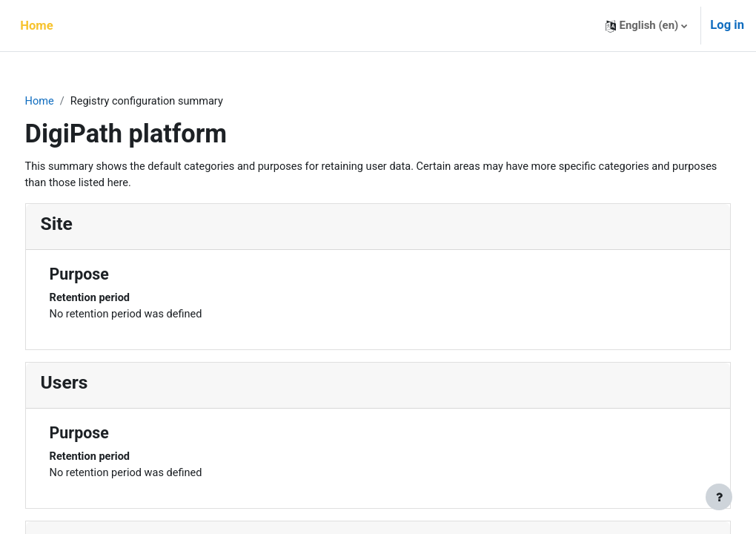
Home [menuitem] (37, 26)
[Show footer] (719, 497)
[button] (647, 26)
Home (67, 102)
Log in (727, 25)
